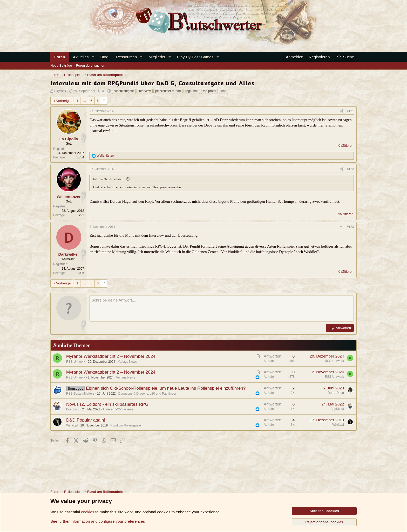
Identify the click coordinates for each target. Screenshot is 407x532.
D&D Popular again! (86, 420)
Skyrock (60, 91)
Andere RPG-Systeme (118, 409)
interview (144, 91)
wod (223, 91)
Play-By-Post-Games (195, 57)
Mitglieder (157, 57)
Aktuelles (81, 57)
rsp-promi (210, 91)
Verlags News (127, 362)
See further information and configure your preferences (98, 521)
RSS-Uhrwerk (76, 362)
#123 (350, 227)
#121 (350, 111)
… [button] (84, 101)
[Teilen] (342, 111)
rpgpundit (192, 91)
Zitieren (348, 146)
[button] (93, 57)
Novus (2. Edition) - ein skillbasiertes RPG (107, 404)
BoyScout (73, 409)
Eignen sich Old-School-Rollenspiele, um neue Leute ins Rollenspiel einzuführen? (166, 388)
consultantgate (124, 91)
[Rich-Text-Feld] (222, 309)
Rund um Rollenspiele (126, 425)
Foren (60, 57)
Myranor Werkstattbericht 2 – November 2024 (111, 356)
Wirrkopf (72, 425)
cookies (88, 512)
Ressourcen (126, 57)
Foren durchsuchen (91, 65)
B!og (104, 57)
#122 (350, 169)
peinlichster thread (168, 91)
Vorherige (63, 101)
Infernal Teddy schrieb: (109, 179)
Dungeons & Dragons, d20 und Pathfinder (147, 394)
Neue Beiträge (61, 65)
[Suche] (345, 57)
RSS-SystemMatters (80, 394)
